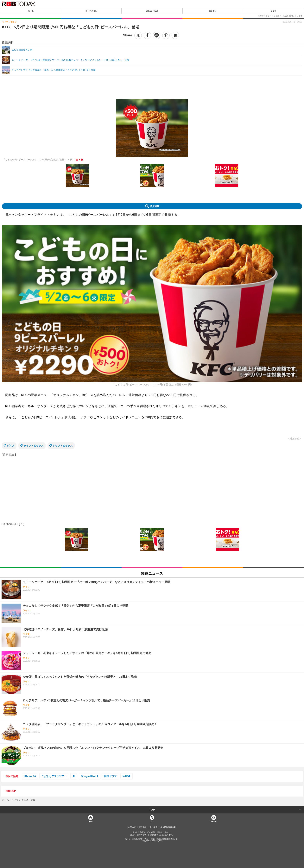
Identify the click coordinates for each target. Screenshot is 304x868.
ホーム (31, 11)
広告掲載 (143, 827)
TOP (152, 810)
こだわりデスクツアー (54, 776)
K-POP (127, 776)
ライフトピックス (34, 446)
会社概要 (154, 827)
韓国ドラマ (110, 776)
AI (74, 776)
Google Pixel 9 (90, 776)
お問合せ (132, 827)
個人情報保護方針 (168, 827)
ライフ (273, 11)
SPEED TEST (152, 11)
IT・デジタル (91, 11)
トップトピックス (63, 446)
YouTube (214, 821)
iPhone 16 (30, 776)
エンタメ (213, 11)
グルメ (11, 446)
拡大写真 (155, 206)
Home (91, 821)
